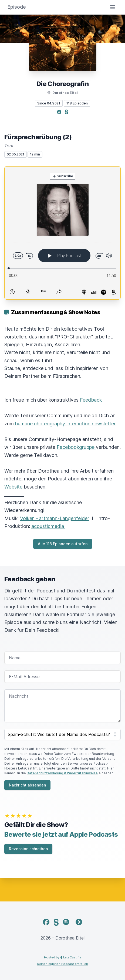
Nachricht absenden (27, 785)
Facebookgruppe (76, 447)
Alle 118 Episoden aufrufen (63, 544)
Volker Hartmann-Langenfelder (55, 518)
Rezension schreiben (28, 849)
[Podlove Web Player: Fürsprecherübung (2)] (62, 233)
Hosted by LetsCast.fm (62, 957)
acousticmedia (48, 526)
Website (14, 487)
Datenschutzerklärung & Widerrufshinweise (62, 773)
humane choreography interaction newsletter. (65, 424)
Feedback (90, 400)
